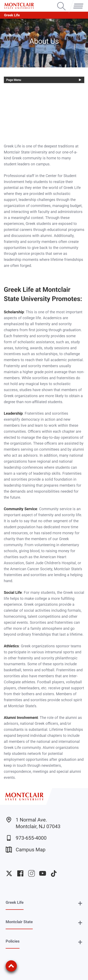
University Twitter (9, 873)
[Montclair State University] (19, 6)
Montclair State (19, 922)
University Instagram (31, 873)
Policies (13, 941)
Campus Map (26, 850)
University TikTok (54, 873)
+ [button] (80, 903)
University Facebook (20, 873)
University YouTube (43, 873)
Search (61, 3)
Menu (77, 3)
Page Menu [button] (14, 80)
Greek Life (12, 15)
